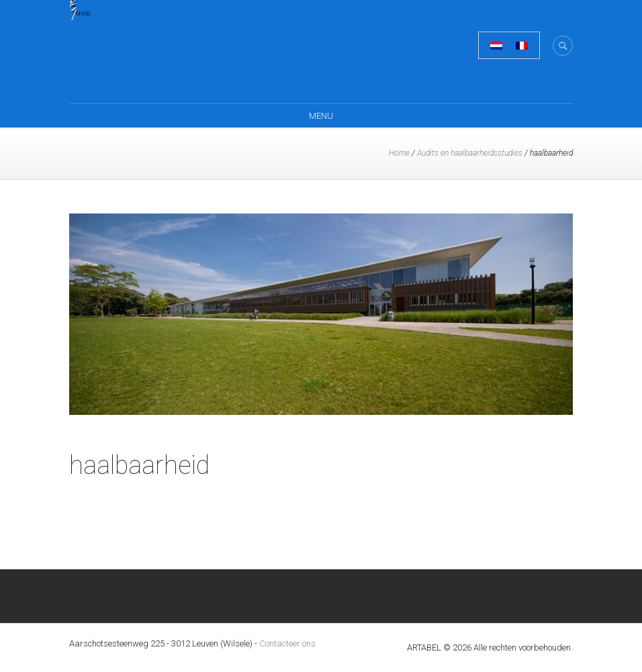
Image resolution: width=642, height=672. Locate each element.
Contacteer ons (287, 643)
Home (399, 153)
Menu (321, 116)
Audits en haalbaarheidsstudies (470, 153)
